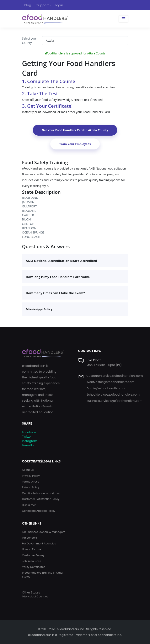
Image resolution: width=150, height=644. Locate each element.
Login (59, 5)
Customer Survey (33, 555)
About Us (28, 470)
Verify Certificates (34, 567)
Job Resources (32, 561)
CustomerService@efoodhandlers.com (115, 376)
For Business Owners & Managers (44, 532)
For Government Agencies (39, 543)
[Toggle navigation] (123, 19)
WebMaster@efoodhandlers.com (110, 382)
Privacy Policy (31, 476)
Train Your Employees (75, 144)
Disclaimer (29, 505)
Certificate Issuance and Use (41, 493)
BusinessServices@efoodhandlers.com (114, 401)
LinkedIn (28, 445)
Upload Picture (32, 549)
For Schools (29, 538)
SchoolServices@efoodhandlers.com (113, 395)
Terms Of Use (31, 482)
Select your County (30, 41)
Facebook (29, 432)
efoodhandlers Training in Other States (43, 575)
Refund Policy (31, 487)
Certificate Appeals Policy (39, 511)
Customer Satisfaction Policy (41, 499)
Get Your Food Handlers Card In (75, 130)
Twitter (27, 437)
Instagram (30, 441)
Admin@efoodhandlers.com (107, 388)
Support (42, 5)
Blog (28, 5)
